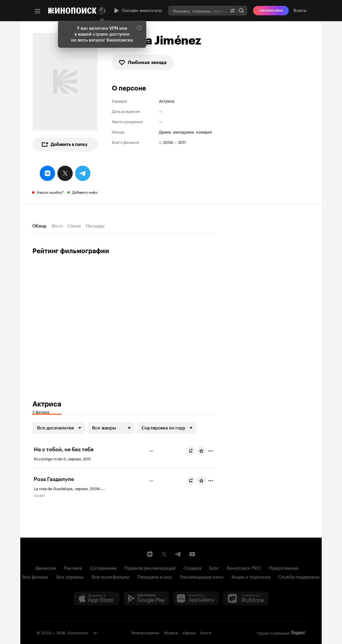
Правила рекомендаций (150, 567)
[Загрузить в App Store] (97, 598)
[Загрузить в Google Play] (146, 598)
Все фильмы (35, 576)
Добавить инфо (85, 192)
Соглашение (103, 567)
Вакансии (46, 567)
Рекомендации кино (202, 576)
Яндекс (298, 633)
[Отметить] (211, 451)
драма (165, 132)
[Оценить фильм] (201, 451)
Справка (192, 567)
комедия (204, 132)
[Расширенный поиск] (233, 10)
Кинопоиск (78, 632)
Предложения (284, 567)
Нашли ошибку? (50, 192)
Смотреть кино (271, 10)
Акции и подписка (251, 576)
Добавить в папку (64, 144)
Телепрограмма (145, 632)
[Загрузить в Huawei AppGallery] (196, 598)
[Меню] (37, 11)
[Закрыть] (139, 28)
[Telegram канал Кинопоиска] (178, 554)
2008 (168, 142)
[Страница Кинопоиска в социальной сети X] (164, 554)
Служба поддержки (299, 576)
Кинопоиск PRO (244, 567)
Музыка (171, 632)
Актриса (167, 101)
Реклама (73, 567)
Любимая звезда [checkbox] (142, 62)
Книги (206, 632)
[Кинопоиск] (72, 11)
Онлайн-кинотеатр (137, 11)
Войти (300, 11)
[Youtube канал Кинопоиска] (192, 554)
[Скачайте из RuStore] (246, 598)
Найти (241, 11)
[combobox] (197, 10)
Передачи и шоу (155, 576)
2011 (182, 142)
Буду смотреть (192, 451)
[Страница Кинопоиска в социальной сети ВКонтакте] (150, 554)
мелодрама (183, 132)
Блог (214, 567)
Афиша (189, 632)
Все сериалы (70, 576)
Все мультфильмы (111, 576)
